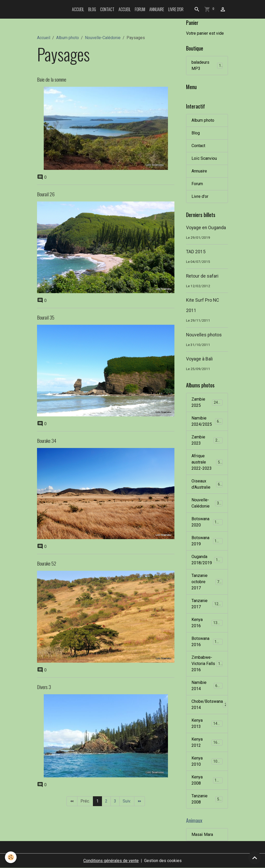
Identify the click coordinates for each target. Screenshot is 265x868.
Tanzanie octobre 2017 (207, 582)
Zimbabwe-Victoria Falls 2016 (208, 664)
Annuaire (157, 9)
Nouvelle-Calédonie (103, 38)
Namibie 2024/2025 (207, 421)
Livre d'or (176, 9)
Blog (92, 9)
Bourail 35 (46, 317)
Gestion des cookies (163, 861)
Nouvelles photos (204, 335)
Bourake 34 (47, 441)
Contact (107, 9)
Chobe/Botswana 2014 (210, 704)
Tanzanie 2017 (207, 604)
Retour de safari (202, 276)
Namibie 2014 (207, 686)
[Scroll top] (255, 858)
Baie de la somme (52, 79)
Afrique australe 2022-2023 (208, 462)
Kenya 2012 (207, 742)
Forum (140, 9)
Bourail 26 (46, 194)
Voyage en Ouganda (206, 228)
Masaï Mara (202, 834)
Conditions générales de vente (111, 861)
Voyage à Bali (199, 359)
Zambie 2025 (207, 402)
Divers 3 (44, 687)
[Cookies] (11, 857)
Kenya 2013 (207, 723)
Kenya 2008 (207, 780)
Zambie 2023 (207, 440)
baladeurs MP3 (207, 65)
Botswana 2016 (207, 642)
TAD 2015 (196, 252)
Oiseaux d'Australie (207, 484)
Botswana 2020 (207, 522)
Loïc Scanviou (204, 158)
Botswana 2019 (207, 541)
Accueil (78, 9)
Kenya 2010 (207, 761)
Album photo (68, 38)
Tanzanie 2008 (207, 799)
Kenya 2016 (207, 623)
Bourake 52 (47, 563)
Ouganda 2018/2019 (208, 560)
